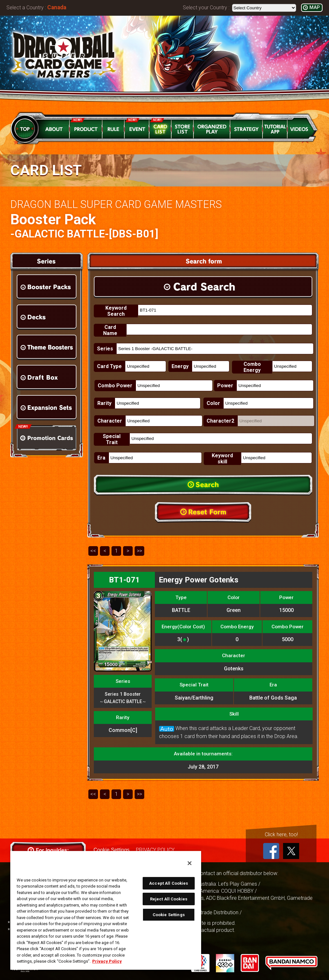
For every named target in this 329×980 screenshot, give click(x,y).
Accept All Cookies (169, 883)
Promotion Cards (47, 438)
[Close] (190, 863)
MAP (315, 8)
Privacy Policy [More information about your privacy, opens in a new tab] (107, 961)
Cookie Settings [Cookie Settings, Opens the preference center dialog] (169, 915)
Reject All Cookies (169, 899)
